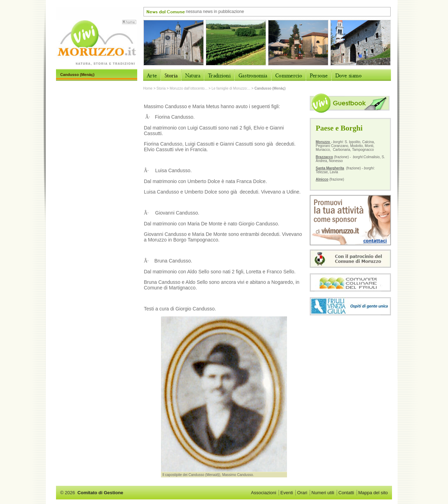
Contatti (346, 493)
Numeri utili (323, 493)
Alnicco (322, 179)
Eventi (287, 493)
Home (148, 88)
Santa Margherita (330, 168)
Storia (161, 88)
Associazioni (264, 493)
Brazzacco (324, 157)
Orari (302, 493)
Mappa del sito (373, 493)
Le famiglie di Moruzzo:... (231, 88)
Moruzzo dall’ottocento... (189, 88)
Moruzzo (323, 142)
